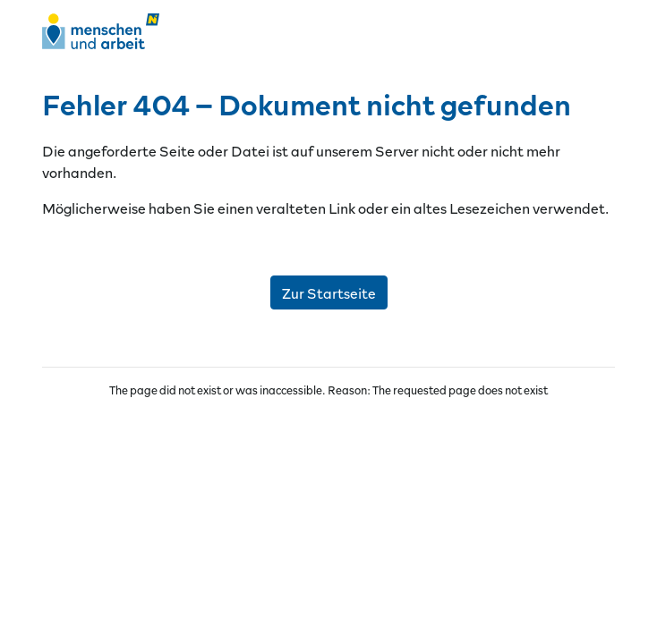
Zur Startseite (329, 292)
